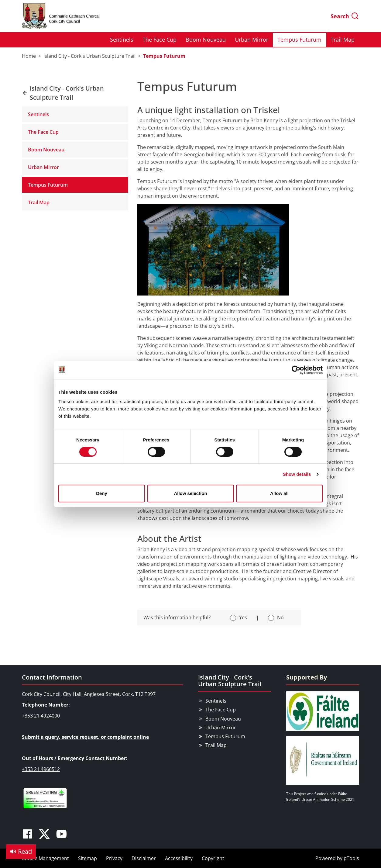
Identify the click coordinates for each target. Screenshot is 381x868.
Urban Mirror (252, 40)
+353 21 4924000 (41, 716)
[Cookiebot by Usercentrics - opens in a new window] (296, 370)
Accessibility (179, 858)
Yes (243, 617)
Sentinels (122, 40)
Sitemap (88, 858)
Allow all (279, 493)
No (280, 617)
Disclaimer (144, 858)
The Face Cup (160, 40)
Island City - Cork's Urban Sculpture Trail (230, 681)
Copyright (213, 858)
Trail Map (343, 40)
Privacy (114, 858)
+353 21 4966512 (41, 769)
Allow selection (190, 493)
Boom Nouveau (206, 40)
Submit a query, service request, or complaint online (85, 737)
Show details (297, 474)
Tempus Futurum (299, 40)
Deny (102, 493)
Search (345, 16)
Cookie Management (45, 858)
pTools (351, 858)
